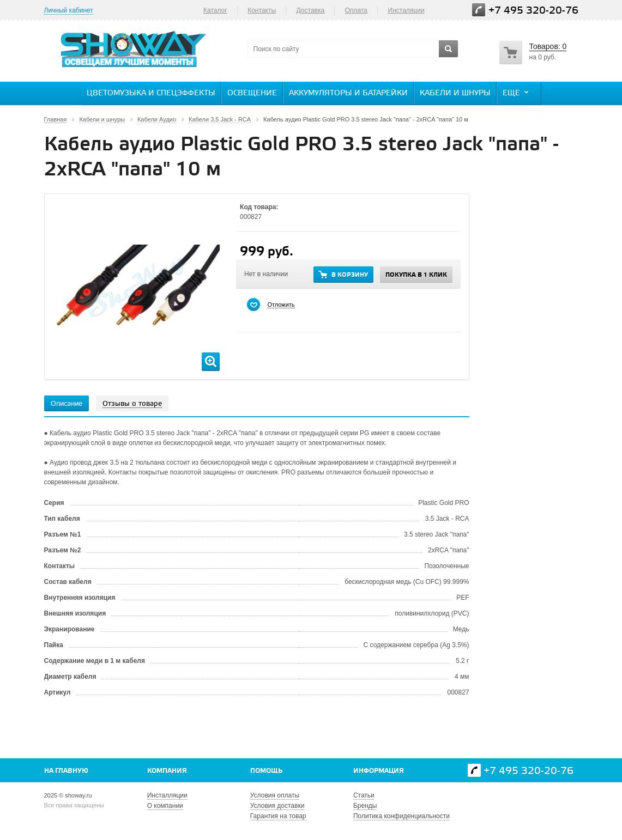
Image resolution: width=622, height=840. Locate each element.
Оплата (356, 10)
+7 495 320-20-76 (533, 11)
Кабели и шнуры (455, 93)
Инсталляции (167, 795)
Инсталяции (406, 10)
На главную (66, 771)
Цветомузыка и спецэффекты (151, 93)
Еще (517, 93)
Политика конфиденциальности (401, 816)
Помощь (266, 771)
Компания (167, 771)
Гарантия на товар (278, 816)
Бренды (365, 806)
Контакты (262, 10)
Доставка (311, 10)
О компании (165, 806)
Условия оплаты (275, 795)
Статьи (364, 795)
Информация (379, 771)
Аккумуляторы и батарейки (348, 93)
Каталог (215, 10)
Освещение (252, 93)
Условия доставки (277, 806)
